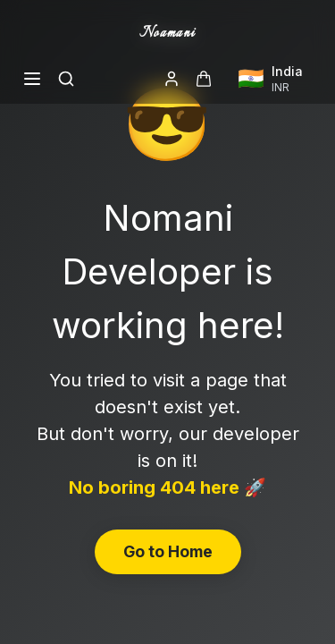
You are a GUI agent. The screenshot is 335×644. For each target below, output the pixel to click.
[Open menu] (32, 79)
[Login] (172, 79)
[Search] (66, 79)
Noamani (167, 34)
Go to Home (168, 551)
